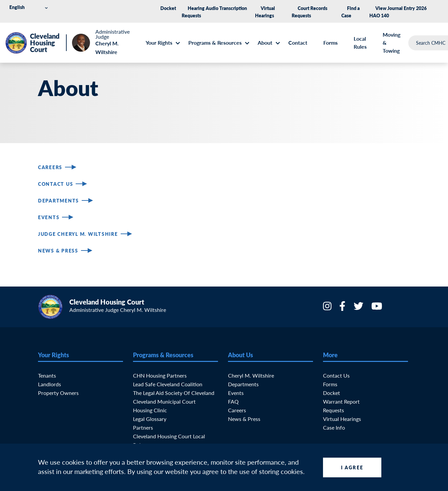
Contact (298, 43)
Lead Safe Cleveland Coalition (168, 384)
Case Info (334, 427)
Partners (143, 427)
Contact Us (55, 184)
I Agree (352, 467)
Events (49, 217)
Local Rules (360, 43)
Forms (330, 43)
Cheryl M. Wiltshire (251, 375)
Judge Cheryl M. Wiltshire (78, 234)
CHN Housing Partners (160, 375)
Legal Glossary (150, 419)
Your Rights (159, 43)
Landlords (49, 384)
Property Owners (58, 393)
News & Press (58, 251)
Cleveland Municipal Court (164, 401)
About (265, 43)
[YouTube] (377, 308)
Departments (58, 200)
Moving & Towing (391, 43)
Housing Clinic (150, 410)
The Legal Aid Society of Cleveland (174, 393)
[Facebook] (343, 308)
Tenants (47, 375)
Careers (50, 167)
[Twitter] (359, 308)
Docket (168, 8)
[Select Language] (30, 7)
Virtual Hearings (342, 419)
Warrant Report (341, 401)
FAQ (233, 401)
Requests (333, 410)
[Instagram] (328, 308)
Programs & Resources (215, 43)
